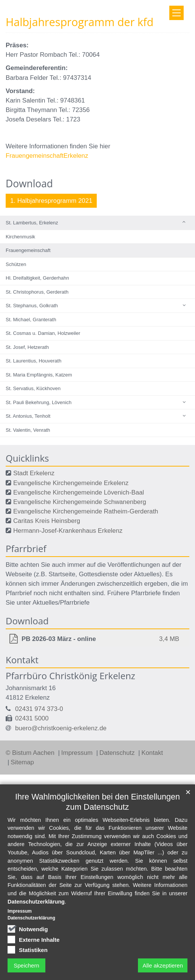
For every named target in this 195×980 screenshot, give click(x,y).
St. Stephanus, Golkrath (32, 306)
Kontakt (152, 753)
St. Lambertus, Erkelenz (32, 223)
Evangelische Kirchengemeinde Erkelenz (71, 483)
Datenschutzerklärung (36, 902)
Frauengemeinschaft (28, 250)
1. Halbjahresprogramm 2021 (51, 201)
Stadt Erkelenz (34, 473)
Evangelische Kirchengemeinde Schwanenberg (80, 502)
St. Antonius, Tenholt (28, 416)
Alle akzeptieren (163, 965)
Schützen (16, 264)
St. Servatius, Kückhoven (33, 388)
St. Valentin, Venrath (28, 430)
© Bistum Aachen (31, 753)
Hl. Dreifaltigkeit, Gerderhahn (37, 278)
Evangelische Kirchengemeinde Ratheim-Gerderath (86, 511)
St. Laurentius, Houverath (33, 361)
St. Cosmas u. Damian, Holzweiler (43, 333)
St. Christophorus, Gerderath (37, 292)
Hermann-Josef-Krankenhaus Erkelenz (68, 531)
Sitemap (22, 762)
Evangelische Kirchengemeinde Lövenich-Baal (79, 492)
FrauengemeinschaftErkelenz (47, 156)
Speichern (26, 965)
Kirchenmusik (20, 237)
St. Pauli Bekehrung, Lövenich (39, 402)
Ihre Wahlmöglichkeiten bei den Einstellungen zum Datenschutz (97, 802)
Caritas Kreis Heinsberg (47, 521)
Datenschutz (118, 753)
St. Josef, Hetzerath (27, 347)
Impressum (78, 753)
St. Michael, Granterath (31, 320)
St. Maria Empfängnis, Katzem (39, 375)
